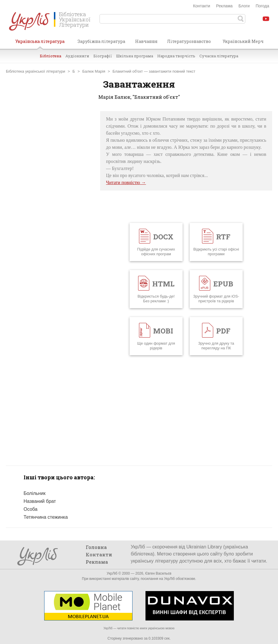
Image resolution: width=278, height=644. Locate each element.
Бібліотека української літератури (35, 71)
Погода (262, 6)
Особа (30, 509)
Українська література (40, 44)
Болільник (34, 493)
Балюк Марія (94, 71)
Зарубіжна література (101, 41)
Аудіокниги (77, 56)
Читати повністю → (126, 182)
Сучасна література (219, 56)
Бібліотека (51, 56)
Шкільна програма (135, 56)
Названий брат (40, 501)
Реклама (224, 6)
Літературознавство (189, 41)
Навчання (146, 41)
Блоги (244, 6)
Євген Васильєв (158, 573)
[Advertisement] (50, 199)
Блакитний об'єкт (128, 71)
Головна (96, 547)
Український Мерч (243, 41)
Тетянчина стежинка (46, 517)
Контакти (201, 6)
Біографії (103, 56)
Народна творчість (176, 56)
